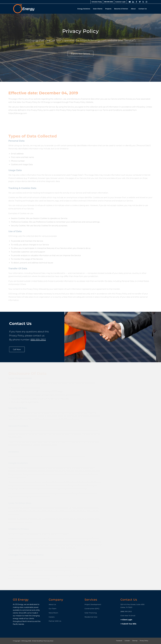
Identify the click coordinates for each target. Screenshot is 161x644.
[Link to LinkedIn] (133, 2)
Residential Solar (91, 617)
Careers (52, 617)
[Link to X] (143, 2)
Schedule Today (97, 2)
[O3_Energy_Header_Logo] (24, 9)
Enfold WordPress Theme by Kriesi (43, 641)
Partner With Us (55, 621)
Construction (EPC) (92, 609)
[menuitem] (97, 2)
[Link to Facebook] (136, 2)
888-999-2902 (109, 2)
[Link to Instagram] (146, 2)
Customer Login (120, 2)
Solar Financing (91, 613)
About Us (52, 604)
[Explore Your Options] (81, 54)
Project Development (93, 604)
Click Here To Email (128, 616)
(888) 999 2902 (126, 611)
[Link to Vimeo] (140, 2)
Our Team (53, 609)
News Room (53, 613)
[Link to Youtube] (130, 2)
